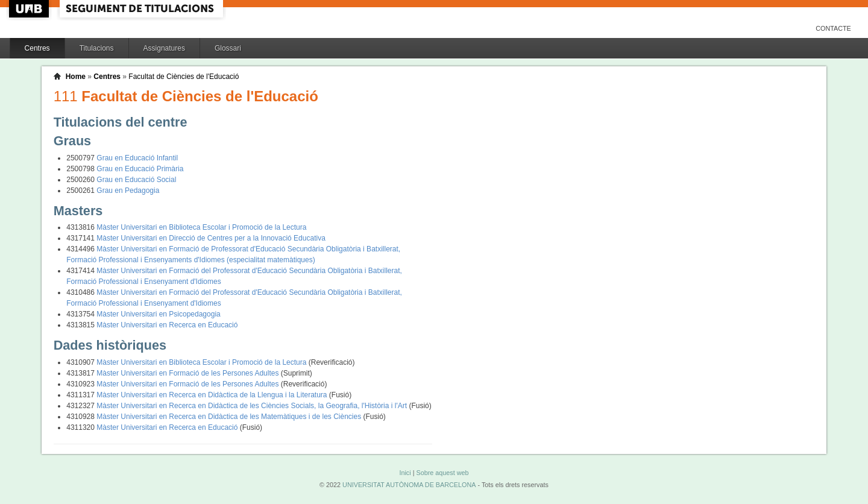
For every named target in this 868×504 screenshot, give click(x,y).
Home (76, 77)
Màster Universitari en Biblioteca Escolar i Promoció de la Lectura (201, 227)
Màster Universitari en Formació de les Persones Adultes (188, 373)
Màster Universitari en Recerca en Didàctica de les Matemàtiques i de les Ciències (230, 417)
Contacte (833, 28)
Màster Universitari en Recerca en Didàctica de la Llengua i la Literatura (213, 395)
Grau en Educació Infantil (137, 158)
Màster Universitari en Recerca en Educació (167, 325)
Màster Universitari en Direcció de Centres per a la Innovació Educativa (211, 238)
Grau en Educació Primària (140, 169)
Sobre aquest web (442, 473)
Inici (405, 473)
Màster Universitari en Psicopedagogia (158, 314)
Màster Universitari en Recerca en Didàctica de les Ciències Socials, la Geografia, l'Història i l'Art (253, 406)
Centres (37, 48)
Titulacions (97, 48)
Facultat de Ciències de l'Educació (184, 77)
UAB (30, 9)
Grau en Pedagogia (128, 191)
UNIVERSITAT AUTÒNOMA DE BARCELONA (409, 485)
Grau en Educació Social (136, 180)
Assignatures (164, 48)
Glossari (228, 48)
